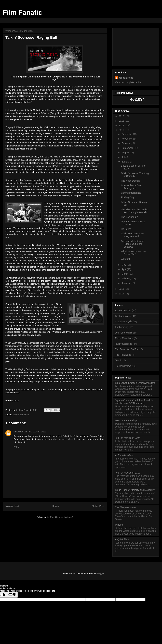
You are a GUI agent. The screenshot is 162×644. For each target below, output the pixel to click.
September (128, 148)
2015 (122, 289)
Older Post (98, 506)
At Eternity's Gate (124, 455)
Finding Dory (128, 197)
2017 (122, 125)
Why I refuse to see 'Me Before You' (133, 253)
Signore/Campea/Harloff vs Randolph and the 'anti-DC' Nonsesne (135, 402)
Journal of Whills (124, 333)
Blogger (100, 573)
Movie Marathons (124, 338)
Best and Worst (123, 316)
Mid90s (119, 525)
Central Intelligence (131, 193)
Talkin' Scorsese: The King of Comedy (135, 175)
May (124, 265)
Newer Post (12, 506)
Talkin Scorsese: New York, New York (132, 235)
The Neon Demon (130, 181)
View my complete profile (128, 82)
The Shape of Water (126, 507)
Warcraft (125, 259)
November (127, 139)
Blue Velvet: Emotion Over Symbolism (135, 383)
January (126, 283)
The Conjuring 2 (129, 217)
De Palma (126, 229)
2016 (122, 130)
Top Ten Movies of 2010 (128, 473)
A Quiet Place (122, 539)
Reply (16, 447)
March (125, 274)
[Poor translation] (12, 595)
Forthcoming (122, 327)
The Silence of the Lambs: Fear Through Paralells (135, 211)
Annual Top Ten (123, 310)
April (124, 269)
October (126, 143)
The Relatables (123, 355)
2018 (122, 121)
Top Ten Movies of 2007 (128, 438)
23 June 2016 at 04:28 (35, 432)
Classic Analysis (124, 321)
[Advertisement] (136, 47)
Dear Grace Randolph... (128, 420)
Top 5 (118, 360)
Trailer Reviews (123, 366)
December (127, 134)
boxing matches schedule (63, 439)
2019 (122, 116)
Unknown (18, 432)
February (127, 279)
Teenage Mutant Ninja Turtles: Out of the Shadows (132, 244)
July (124, 157)
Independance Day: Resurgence (131, 187)
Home (56, 506)
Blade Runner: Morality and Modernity (135, 490)
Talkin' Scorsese (21, 415)
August (125, 153)
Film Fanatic (22, 13)
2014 (122, 294)
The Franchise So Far (126, 349)
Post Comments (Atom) (62, 517)
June (124, 162)
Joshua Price (126, 78)
